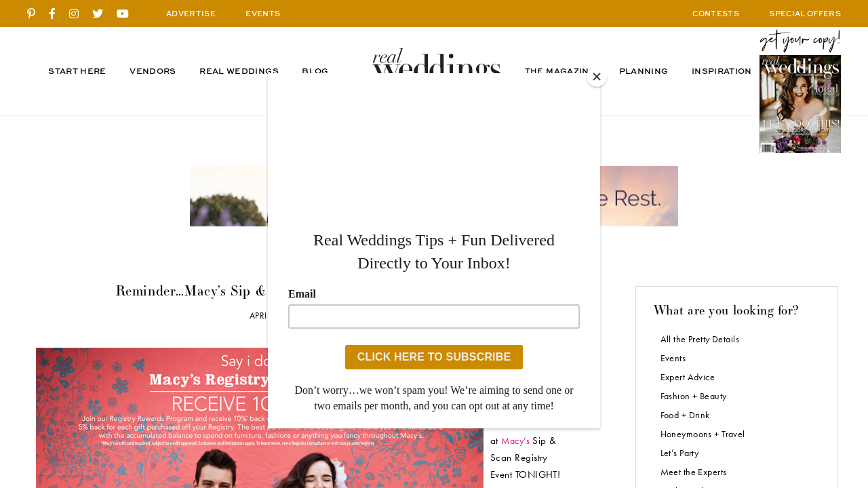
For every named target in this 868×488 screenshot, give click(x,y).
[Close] (597, 77)
